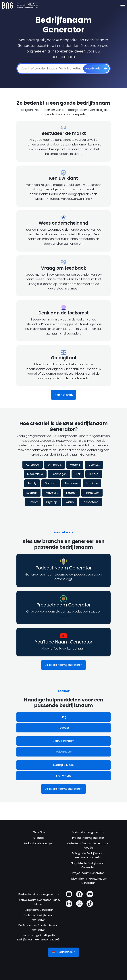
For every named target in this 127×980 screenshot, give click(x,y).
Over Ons (39, 832)
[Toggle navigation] (123, 6)
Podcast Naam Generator (64, 568)
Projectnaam (64, 752)
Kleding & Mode (64, 765)
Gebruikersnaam (64, 741)
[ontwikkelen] (96, 69)
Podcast (64, 728)
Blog (64, 717)
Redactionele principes (39, 843)
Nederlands (62, 952)
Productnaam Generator (64, 605)
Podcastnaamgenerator (88, 832)
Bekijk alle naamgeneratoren (64, 665)
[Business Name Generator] (20, 5)
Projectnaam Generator (88, 873)
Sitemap (39, 838)
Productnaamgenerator (88, 838)
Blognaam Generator (39, 910)
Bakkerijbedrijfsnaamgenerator (39, 894)
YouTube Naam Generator (64, 642)
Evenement (64, 776)
